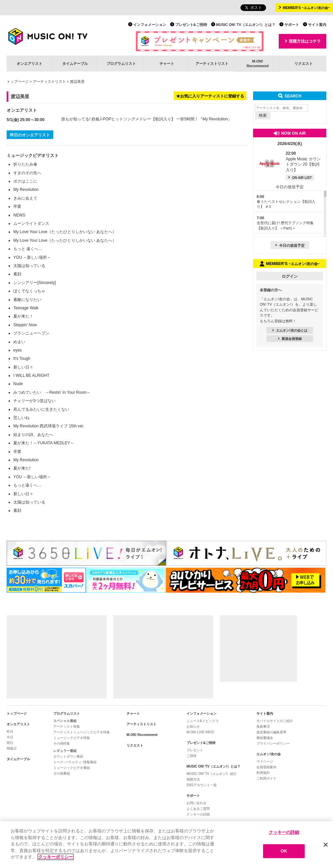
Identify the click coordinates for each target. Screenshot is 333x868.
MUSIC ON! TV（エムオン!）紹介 (212, 774)
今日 (10, 737)
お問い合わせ (196, 803)
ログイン (290, 276)
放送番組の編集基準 (271, 732)
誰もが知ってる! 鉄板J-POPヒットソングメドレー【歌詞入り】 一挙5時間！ (130, 119)
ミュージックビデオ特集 (72, 738)
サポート (292, 25)
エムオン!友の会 (269, 754)
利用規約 (263, 773)
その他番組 (62, 773)
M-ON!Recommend (257, 63)
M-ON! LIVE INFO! (200, 732)
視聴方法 (193, 779)
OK (284, 851)
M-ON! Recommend (142, 735)
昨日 (10, 731)
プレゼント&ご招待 (191, 25)
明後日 (12, 748)
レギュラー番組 (65, 751)
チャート (167, 64)
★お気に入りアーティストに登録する (210, 96)
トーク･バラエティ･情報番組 (75, 762)
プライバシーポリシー (273, 743)
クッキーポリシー (56, 857)
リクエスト (304, 64)
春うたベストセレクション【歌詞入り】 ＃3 (286, 202)
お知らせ (193, 726)
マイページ (265, 761)
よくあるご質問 (198, 809)
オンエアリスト (29, 64)
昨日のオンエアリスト (30, 135)
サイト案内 (317, 25)
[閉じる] (326, 845)
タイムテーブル (75, 64)
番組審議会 (265, 738)
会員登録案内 (266, 767)
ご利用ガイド (266, 778)
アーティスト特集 (67, 726)
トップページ (18, 81)
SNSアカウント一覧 (202, 785)
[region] (166, 845)
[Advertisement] (57, 657)
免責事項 (263, 726)
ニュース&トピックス (203, 721)
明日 (10, 743)
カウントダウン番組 (68, 756)
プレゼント (195, 750)
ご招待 (191, 756)
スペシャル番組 (65, 721)
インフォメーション (150, 25)
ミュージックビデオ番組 (72, 768)
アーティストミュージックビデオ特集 (82, 732)
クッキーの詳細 (198, 814)
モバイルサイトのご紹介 (275, 721)
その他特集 (62, 743)
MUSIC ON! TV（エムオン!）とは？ (246, 25)
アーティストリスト (212, 64)
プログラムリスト (121, 64)
